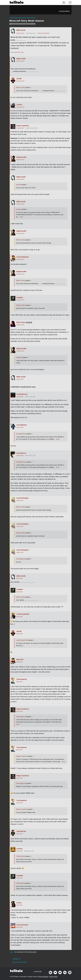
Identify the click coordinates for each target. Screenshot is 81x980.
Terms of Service (43, 977)
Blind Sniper (21, 322)
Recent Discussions (20, 962)
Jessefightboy (22, 425)
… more (20, 217)
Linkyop (19, 849)
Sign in (12, 952)
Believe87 (20, 660)
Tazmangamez (22, 679)
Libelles (19, 105)
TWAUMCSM (21, 831)
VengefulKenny (22, 394)
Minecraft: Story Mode (44, 33)
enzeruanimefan (22, 925)
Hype (22, 52)
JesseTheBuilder (23, 257)
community (38, 971)
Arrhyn (19, 903)
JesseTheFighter (23, 498)
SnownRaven (21, 453)
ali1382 (19, 79)
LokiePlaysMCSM (23, 614)
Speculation (17, 52)
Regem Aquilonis (23, 126)
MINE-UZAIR (21, 30)
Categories (64, 11)
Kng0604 (20, 298)
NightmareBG (21, 157)
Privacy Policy (53, 977)
